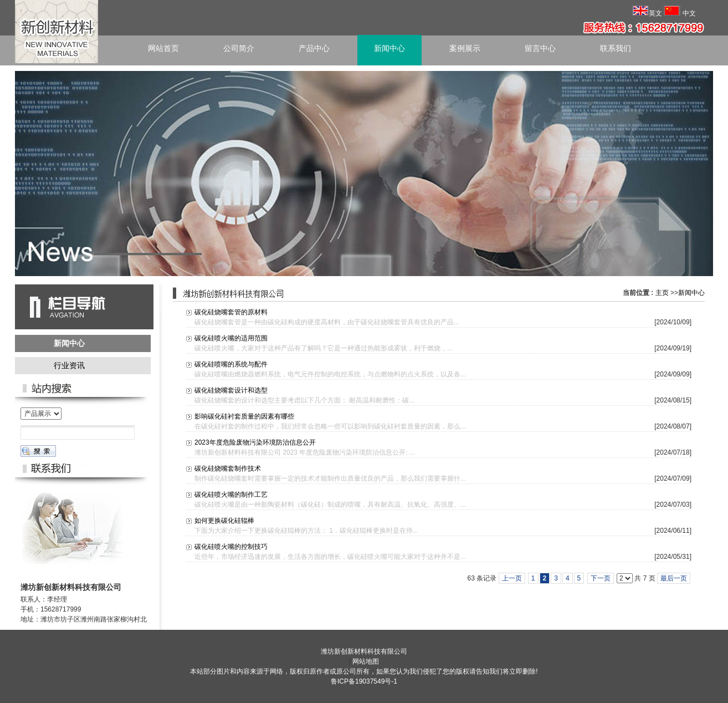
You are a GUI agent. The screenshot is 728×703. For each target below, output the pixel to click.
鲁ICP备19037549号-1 (364, 681)
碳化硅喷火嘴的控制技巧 (231, 547)
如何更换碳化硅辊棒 (224, 521)
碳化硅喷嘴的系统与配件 (231, 364)
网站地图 (366, 661)
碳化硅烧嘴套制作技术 (228, 468)
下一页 (601, 578)
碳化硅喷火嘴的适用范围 (231, 338)
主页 (662, 293)
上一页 (512, 578)
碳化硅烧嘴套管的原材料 (231, 312)
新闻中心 (691, 293)
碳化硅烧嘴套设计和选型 (231, 390)
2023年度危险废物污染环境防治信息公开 (255, 442)
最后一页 (674, 578)
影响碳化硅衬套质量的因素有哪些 (244, 416)
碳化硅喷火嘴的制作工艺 (231, 495)
